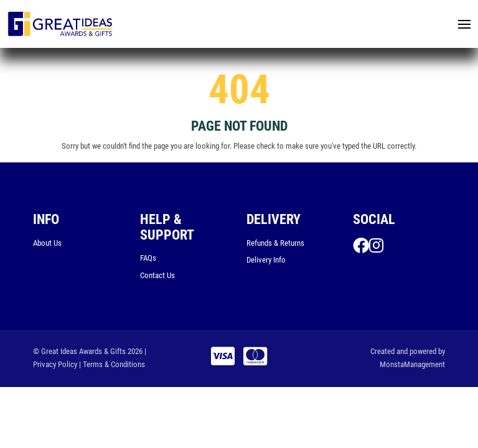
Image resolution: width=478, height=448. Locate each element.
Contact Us (157, 275)
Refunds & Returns (275, 243)
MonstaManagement (412, 364)
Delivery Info (266, 260)
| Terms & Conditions (112, 364)
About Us (47, 243)
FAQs (148, 258)
